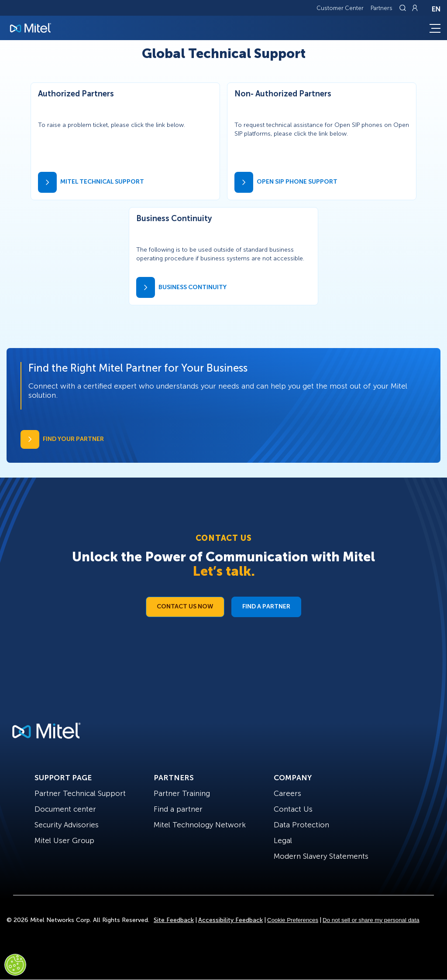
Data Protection (301, 825)
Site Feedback (174, 920)
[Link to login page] (415, 8)
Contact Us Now (185, 606)
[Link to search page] (404, 8)
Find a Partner (266, 606)
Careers (287, 793)
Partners (382, 8)
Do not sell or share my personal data (371, 920)
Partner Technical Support (80, 793)
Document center (65, 809)
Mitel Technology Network (200, 825)
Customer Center (340, 8)
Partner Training (182, 793)
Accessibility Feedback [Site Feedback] (230, 920)
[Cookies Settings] (15, 965)
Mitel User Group (64, 840)
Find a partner (178, 809)
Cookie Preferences (293, 920)
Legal (283, 840)
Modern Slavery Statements (321, 856)
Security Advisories (67, 825)
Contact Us (293, 809)
